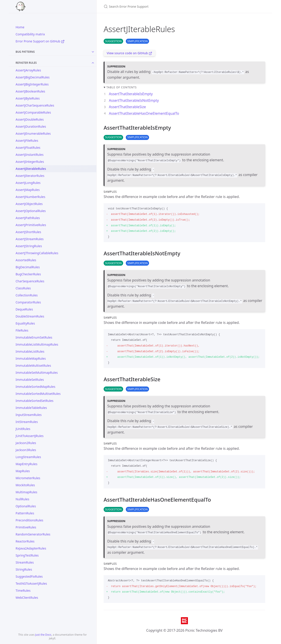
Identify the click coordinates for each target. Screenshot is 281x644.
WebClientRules (27, 598)
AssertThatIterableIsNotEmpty (134, 100)
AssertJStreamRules (30, 239)
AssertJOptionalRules (31, 211)
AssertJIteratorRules (30, 176)
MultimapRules (26, 492)
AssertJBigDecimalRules (33, 77)
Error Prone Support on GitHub (40, 41)
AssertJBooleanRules (30, 91)
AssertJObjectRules (29, 204)
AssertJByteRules (28, 98)
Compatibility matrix (30, 34)
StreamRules (25, 562)
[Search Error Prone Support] (155, 6)
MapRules (23, 471)
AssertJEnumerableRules (33, 133)
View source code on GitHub (129, 53)
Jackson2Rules (26, 443)
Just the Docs (43, 635)
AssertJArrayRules (28, 70)
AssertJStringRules (29, 246)
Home (20, 27)
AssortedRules (26, 260)
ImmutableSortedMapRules (35, 387)
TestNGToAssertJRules (31, 583)
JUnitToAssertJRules (30, 436)
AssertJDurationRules (31, 126)
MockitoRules (25, 485)
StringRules (24, 569)
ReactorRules (25, 541)
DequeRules (24, 309)
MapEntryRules (26, 464)
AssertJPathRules (28, 218)
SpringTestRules (27, 555)
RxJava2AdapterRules (31, 548)
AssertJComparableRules (33, 112)
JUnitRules (23, 429)
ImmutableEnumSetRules (34, 337)
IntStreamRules (27, 422)
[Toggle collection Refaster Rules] (93, 63)
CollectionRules (27, 295)
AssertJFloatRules (28, 148)
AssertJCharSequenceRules (35, 105)
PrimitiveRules (26, 527)
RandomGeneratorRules (33, 534)
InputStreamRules (29, 415)
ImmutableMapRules (31, 358)
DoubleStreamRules (30, 316)
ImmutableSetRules (30, 380)
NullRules (22, 499)
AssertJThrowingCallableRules (37, 253)
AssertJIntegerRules (30, 162)
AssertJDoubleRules (30, 119)
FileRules (22, 330)
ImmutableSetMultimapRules (37, 373)
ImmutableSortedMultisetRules (38, 394)
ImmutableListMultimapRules (37, 344)
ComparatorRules (28, 302)
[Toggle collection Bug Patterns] (93, 52)
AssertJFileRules (27, 141)
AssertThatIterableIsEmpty (131, 94)
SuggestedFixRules (29, 576)
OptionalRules (26, 506)
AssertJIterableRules (31, 169)
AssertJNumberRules (30, 197)
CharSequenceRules (30, 281)
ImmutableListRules (30, 351)
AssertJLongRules (28, 183)
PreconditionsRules (29, 520)
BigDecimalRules (28, 267)
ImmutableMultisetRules (33, 366)
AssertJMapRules (28, 190)
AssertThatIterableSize (127, 107)
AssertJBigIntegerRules (32, 84)
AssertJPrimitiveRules (31, 225)
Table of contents (122, 87)
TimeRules (23, 590)
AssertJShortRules (28, 232)
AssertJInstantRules (30, 155)
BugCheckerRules (28, 274)
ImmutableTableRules (31, 408)
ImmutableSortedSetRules (34, 401)
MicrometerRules (28, 478)
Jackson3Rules (26, 450)
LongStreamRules (28, 457)
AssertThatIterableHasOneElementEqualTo (144, 113)
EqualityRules (25, 323)
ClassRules (23, 288)
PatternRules (25, 513)
